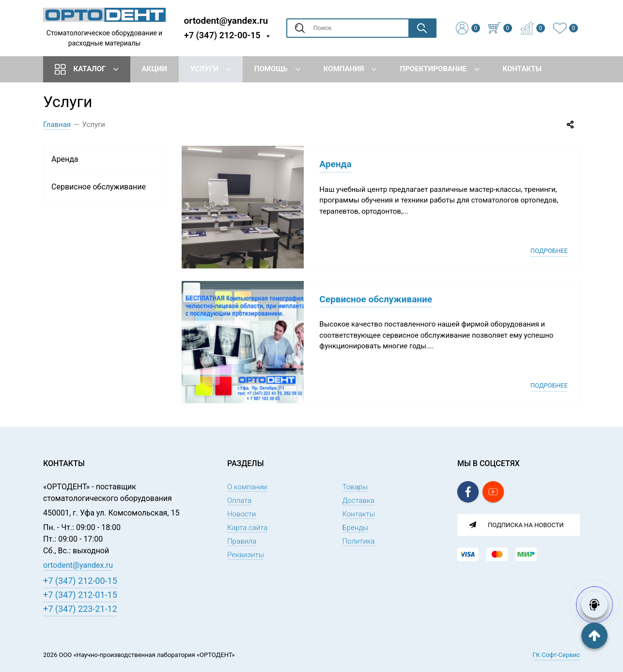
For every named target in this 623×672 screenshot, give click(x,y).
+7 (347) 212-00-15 (222, 35)
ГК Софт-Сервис (556, 655)
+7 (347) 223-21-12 (80, 609)
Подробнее (549, 251)
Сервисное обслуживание (376, 299)
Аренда (335, 164)
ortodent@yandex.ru (226, 20)
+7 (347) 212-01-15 (80, 595)
